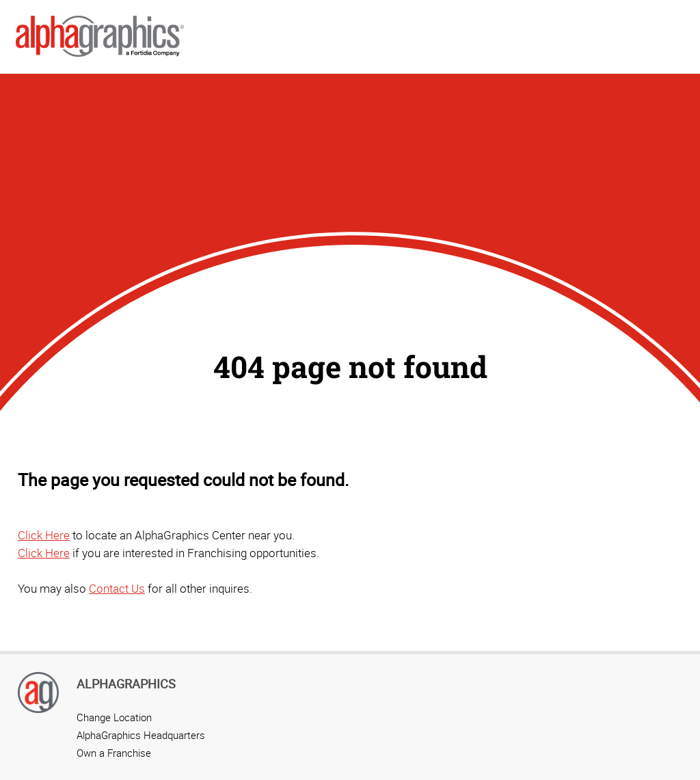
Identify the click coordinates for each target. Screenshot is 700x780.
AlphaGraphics (126, 684)
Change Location (114, 717)
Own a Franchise (114, 753)
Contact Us (117, 588)
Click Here (44, 535)
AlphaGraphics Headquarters (141, 735)
